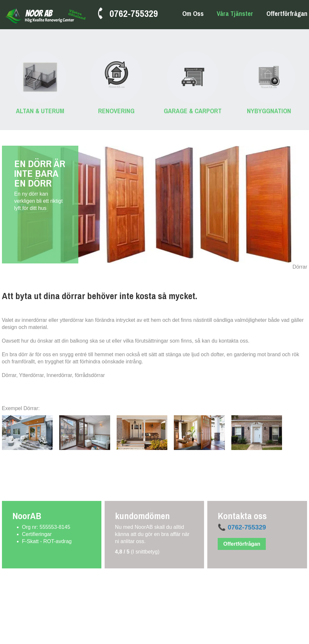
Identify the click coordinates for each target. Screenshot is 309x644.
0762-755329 (134, 13)
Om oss (193, 14)
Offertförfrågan (287, 14)
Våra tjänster (235, 14)
